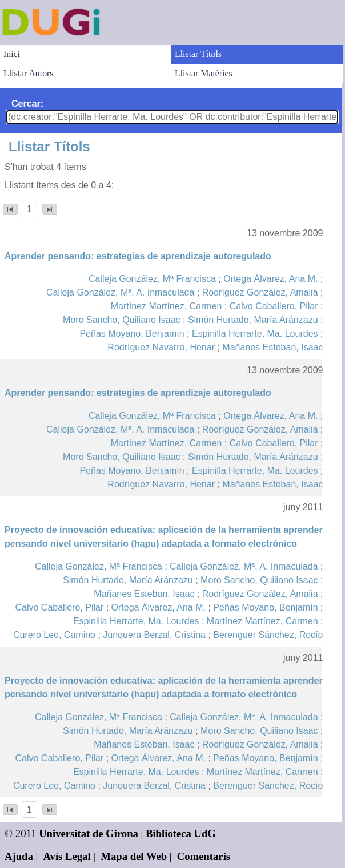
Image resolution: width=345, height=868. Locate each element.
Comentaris (204, 856)
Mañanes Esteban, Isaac (272, 347)
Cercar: (27, 104)
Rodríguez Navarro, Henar (161, 347)
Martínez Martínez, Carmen (167, 306)
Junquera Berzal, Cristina (154, 635)
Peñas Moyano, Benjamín (132, 334)
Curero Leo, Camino (54, 635)
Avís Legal (67, 856)
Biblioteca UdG (181, 833)
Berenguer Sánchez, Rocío (268, 635)
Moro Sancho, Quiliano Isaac (121, 320)
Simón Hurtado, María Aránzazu (253, 320)
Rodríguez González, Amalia (260, 292)
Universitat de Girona (89, 833)
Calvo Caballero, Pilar (274, 306)
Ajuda (19, 856)
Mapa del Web (134, 856)
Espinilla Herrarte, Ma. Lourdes (255, 334)
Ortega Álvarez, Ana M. (270, 279)
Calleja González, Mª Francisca (152, 279)
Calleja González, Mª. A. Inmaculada (120, 292)
